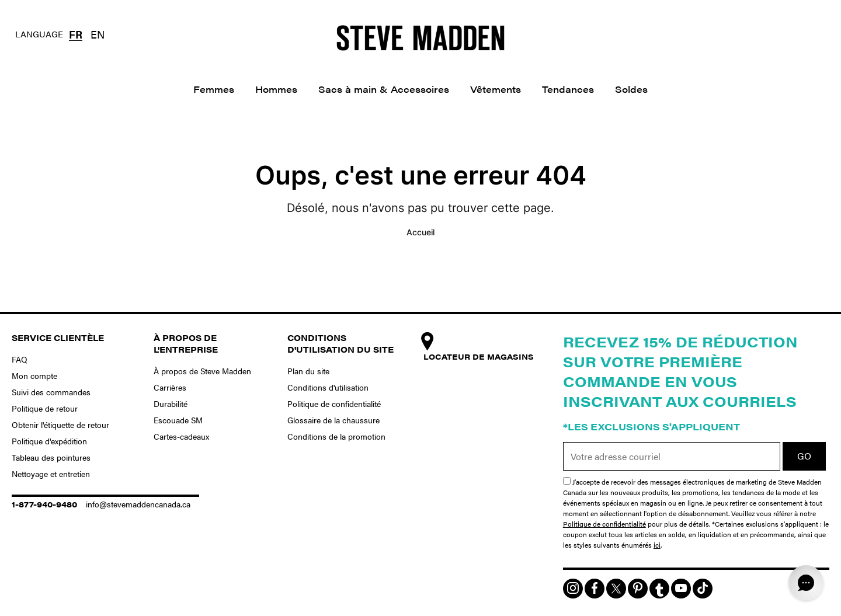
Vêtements (496, 89)
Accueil (420, 232)
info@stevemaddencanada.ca (138, 504)
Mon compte (34, 375)
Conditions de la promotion (336, 436)
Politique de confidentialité (334, 403)
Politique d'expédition (49, 441)
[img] (573, 589)
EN (98, 34)
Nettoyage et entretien (51, 474)
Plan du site (308, 371)
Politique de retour (45, 408)
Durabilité (171, 403)
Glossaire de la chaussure (333, 420)
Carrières (170, 387)
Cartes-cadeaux (181, 436)
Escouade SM (178, 420)
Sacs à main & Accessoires (384, 89)
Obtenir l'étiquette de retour (60, 424)
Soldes (631, 89)
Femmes (214, 89)
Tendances (568, 89)
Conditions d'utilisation (328, 387)
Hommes (276, 89)
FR (76, 34)
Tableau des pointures (51, 457)
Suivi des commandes (51, 392)
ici (657, 545)
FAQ (20, 359)
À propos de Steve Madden (202, 371)
